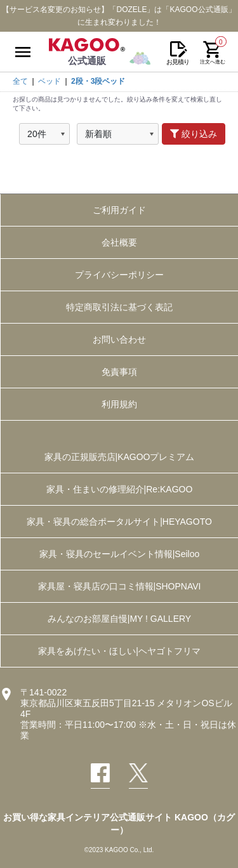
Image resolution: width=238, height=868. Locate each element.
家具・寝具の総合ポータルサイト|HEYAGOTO (119, 522)
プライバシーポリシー (119, 275)
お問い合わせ (119, 339)
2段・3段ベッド (98, 81)
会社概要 (119, 242)
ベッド (50, 81)
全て (20, 81)
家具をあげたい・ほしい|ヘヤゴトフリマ (119, 651)
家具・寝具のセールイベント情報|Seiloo (120, 554)
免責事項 (119, 372)
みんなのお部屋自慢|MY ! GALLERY (119, 619)
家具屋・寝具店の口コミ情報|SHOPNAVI (120, 586)
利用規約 (119, 404)
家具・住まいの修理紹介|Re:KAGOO (120, 489)
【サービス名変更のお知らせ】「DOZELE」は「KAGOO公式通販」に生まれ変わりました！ (119, 16)
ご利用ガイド (119, 210)
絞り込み (194, 134)
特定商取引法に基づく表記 (119, 307)
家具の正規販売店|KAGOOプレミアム (120, 457)
